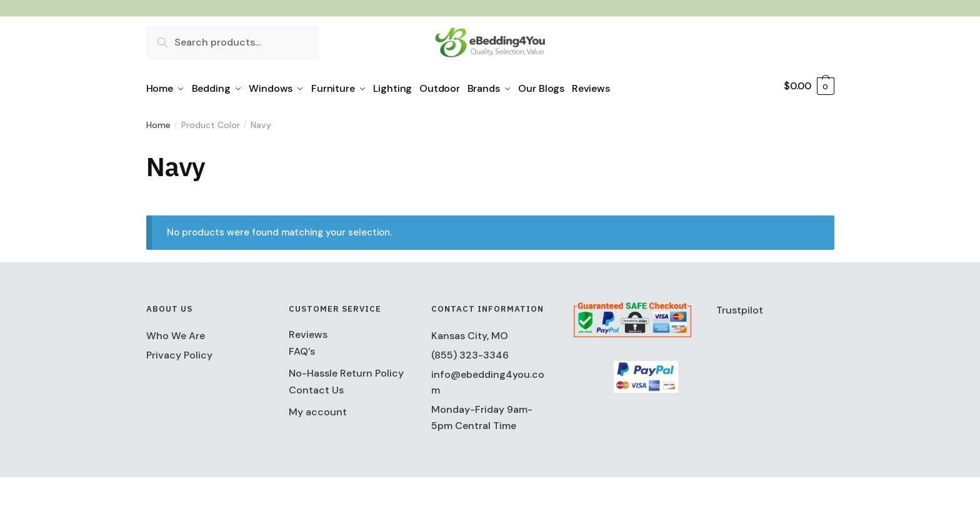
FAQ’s (302, 347)
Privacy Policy (179, 351)
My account (318, 408)
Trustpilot (740, 306)
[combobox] (232, 42)
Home (158, 121)
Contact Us (316, 386)
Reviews (308, 330)
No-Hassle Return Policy (346, 369)
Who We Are (176, 331)
